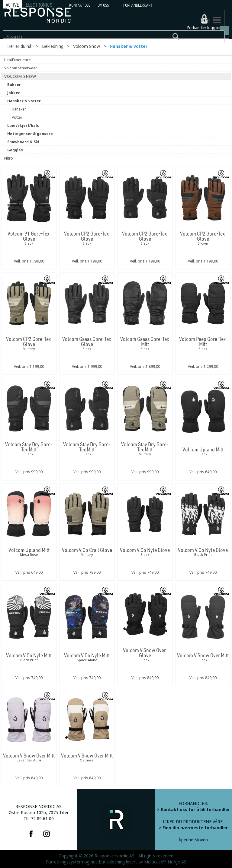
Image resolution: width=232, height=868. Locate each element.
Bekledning (53, 46)
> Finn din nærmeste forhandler (193, 828)
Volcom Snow (87, 46)
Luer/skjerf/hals (23, 126)
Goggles (15, 150)
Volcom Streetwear (21, 68)
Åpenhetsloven (193, 840)
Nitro (9, 158)
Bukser (14, 85)
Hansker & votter (129, 46)
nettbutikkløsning (108, 862)
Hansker (19, 109)
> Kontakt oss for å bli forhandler (193, 810)
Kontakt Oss (80, 5)
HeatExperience (18, 60)
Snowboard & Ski (23, 142)
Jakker (14, 93)
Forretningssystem (64, 862)
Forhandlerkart (138, 5)
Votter (17, 117)
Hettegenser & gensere (30, 134)
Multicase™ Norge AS (165, 862)
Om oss (103, 5)
